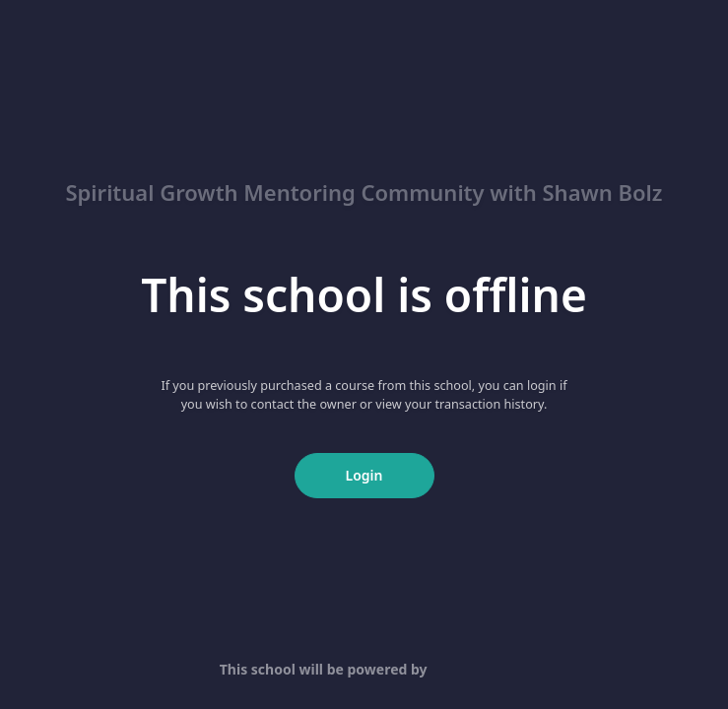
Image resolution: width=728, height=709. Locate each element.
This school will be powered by (364, 669)
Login (364, 475)
